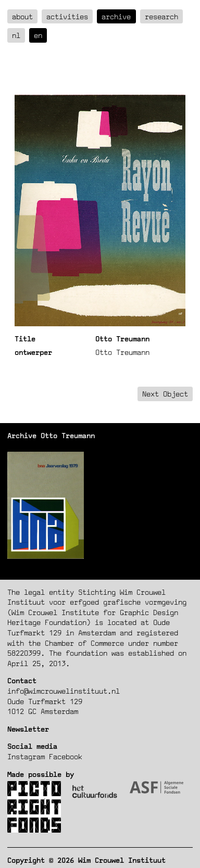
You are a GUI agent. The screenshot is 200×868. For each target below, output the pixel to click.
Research (161, 16)
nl (16, 35)
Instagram (26, 756)
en (38, 35)
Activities (67, 16)
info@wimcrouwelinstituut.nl (64, 691)
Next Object (165, 394)
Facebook (66, 756)
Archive (116, 16)
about (22, 16)
